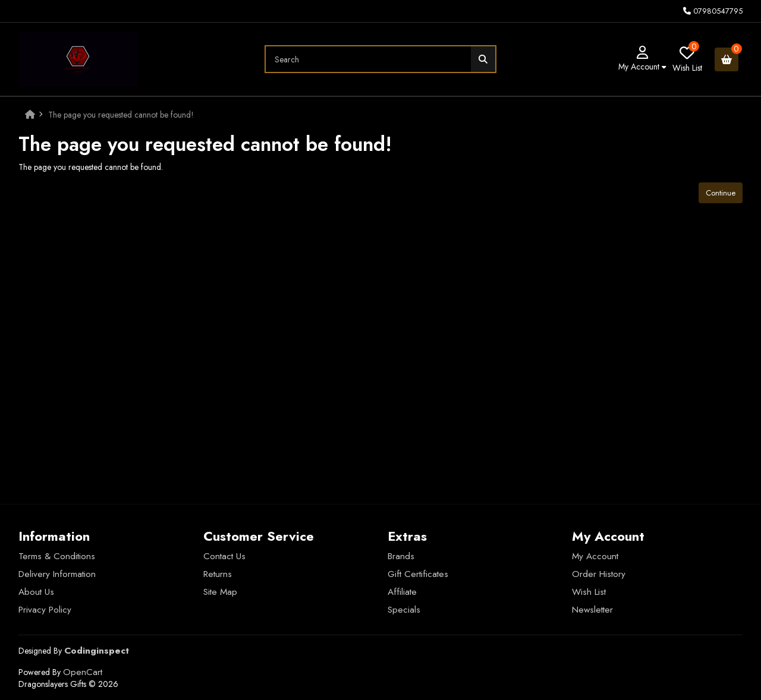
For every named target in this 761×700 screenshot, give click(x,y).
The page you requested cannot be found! (121, 115)
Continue (721, 193)
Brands (401, 556)
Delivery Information (57, 574)
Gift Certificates (418, 574)
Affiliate (402, 592)
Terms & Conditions (57, 556)
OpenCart (83, 672)
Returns (218, 574)
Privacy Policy (45, 610)
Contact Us (224, 556)
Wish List (589, 592)
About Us (36, 592)
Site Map (220, 592)
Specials (404, 610)
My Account (595, 556)
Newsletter (592, 610)
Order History (599, 574)
